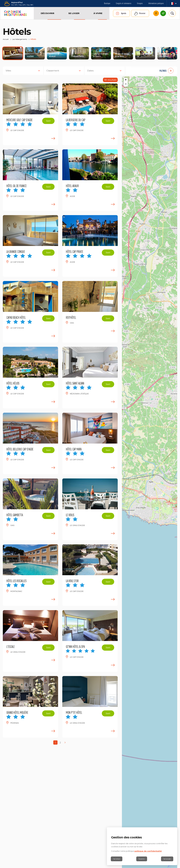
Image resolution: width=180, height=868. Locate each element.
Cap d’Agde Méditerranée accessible (156, 13)
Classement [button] (53, 71)
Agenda (124, 13)
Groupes (140, 3)
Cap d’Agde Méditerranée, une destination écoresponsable (163, 13)
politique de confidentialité (148, 851)
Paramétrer (142, 859)
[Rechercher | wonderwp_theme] (172, 13)
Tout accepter (167, 859)
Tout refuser (117, 859)
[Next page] (65, 742)
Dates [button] (90, 71)
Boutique (107, 3)
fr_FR (173, 4)
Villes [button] (8, 71)
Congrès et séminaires (124, 3)
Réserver (142, 13)
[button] (153, 71)
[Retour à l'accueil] (15, 13)
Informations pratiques (156, 3)
